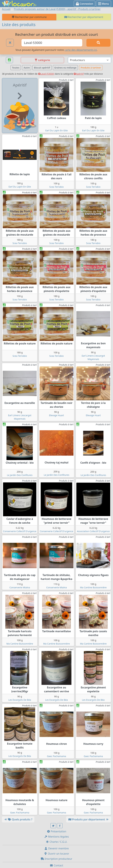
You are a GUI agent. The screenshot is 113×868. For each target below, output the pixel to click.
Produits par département (89, 819)
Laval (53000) (46, 74)
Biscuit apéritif (42, 68)
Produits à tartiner (91, 68)
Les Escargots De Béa (20, 700)
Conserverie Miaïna (20, 587)
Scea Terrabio (56, 187)
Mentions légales (57, 837)
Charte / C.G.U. (57, 842)
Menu (104, 4)
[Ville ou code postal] (52, 43)
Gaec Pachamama (57, 756)
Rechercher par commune (29, 17)
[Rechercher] (98, 43)
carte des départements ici (81, 50)
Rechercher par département (84, 17)
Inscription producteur (57, 859)
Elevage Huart (57, 415)
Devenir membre (56, 848)
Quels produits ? (18, 819)
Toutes (16, 68)
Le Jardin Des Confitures (20, 475)
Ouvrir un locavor (56, 854)
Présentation (57, 831)
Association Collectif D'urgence (93, 531)
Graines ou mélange (65, 68)
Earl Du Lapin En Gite (57, 130)
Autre (27, 68)
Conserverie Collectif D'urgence (20, 531)
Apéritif (79, 74)
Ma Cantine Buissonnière (93, 587)
